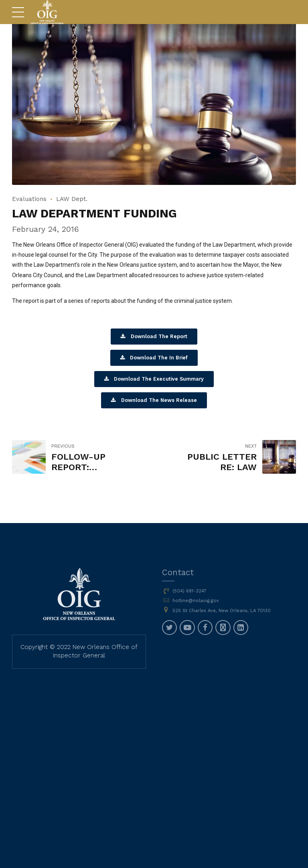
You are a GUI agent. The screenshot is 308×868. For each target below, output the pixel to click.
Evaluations (29, 199)
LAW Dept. (72, 199)
